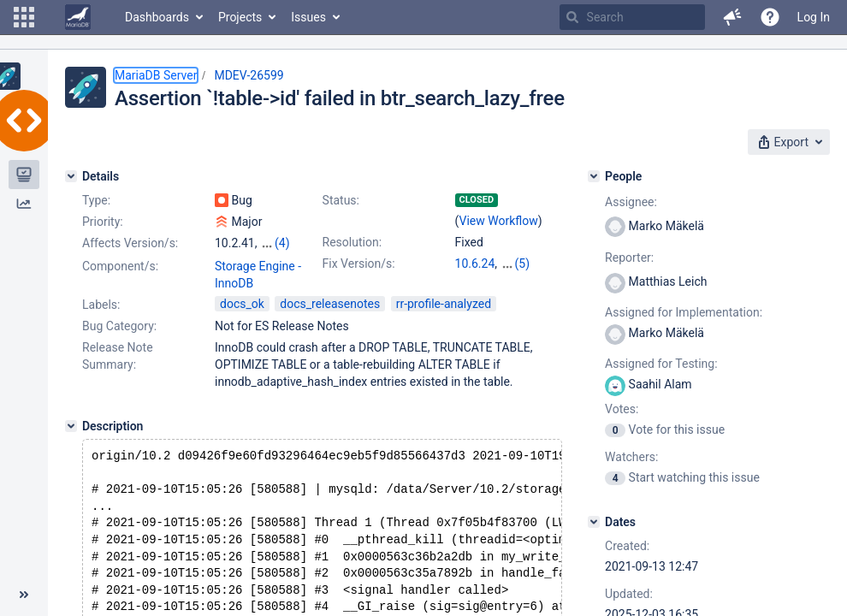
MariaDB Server (156, 75)
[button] (24, 17)
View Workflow (499, 221)
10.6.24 (475, 264)
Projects (240, 17)
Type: (96, 200)
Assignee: (631, 202)
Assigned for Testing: (661, 364)
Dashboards (157, 17)
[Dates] (594, 522)
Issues (308, 17)
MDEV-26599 (249, 75)
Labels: (101, 305)
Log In (814, 17)
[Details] (71, 176)
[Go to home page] (78, 17)
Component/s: (120, 266)
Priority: (103, 222)
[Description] (71, 426)
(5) (523, 264)
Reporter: (629, 258)
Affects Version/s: (130, 243)
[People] (594, 176)
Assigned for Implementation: (684, 312)
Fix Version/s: (359, 264)
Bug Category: (119, 326)
